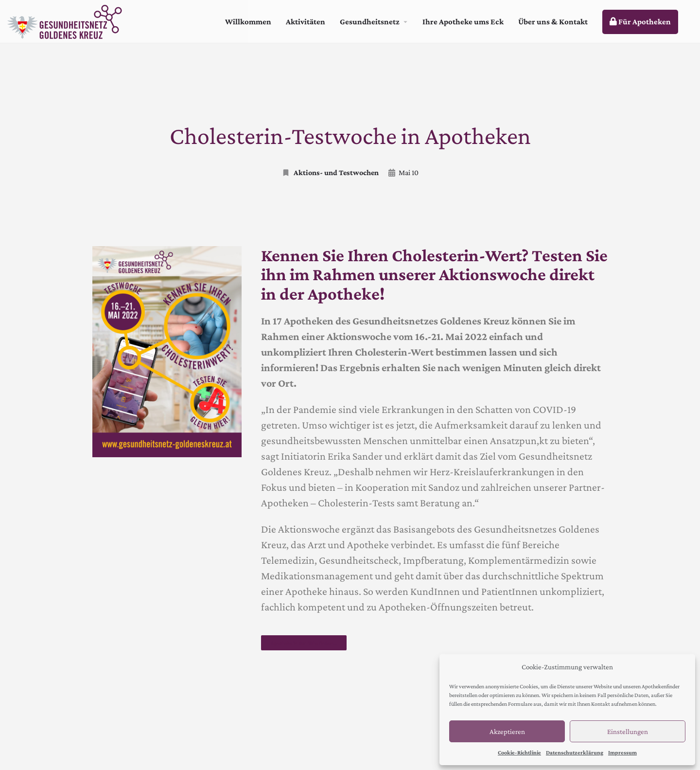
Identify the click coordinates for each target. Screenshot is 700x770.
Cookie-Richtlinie (519, 752)
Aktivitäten (306, 22)
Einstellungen (628, 732)
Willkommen (248, 22)
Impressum (622, 752)
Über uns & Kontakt (553, 22)
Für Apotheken (640, 22)
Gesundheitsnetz (370, 22)
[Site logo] (66, 21)
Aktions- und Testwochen (330, 173)
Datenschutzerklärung (575, 752)
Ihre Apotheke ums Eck (463, 22)
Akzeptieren (507, 732)
